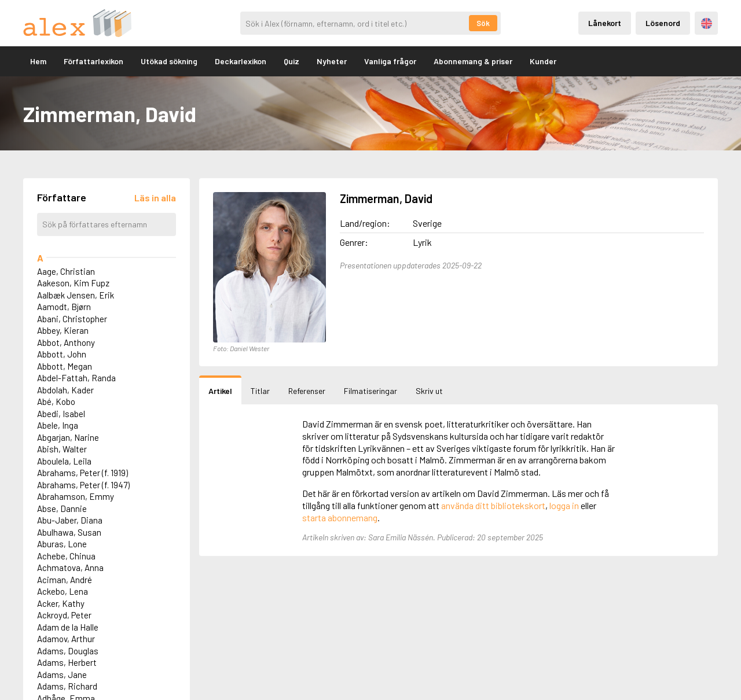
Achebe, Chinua (66, 556)
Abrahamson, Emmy (76, 496)
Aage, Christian (66, 271)
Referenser (307, 391)
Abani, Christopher (72, 319)
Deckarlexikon (241, 61)
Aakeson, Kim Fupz (73, 283)
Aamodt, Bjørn (64, 307)
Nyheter (332, 61)
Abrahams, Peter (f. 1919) (82, 473)
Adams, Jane (62, 675)
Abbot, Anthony (66, 342)
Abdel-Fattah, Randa (76, 378)
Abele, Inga (58, 425)
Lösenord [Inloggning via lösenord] (663, 23)
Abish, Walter (62, 449)
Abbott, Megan (65, 366)
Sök (483, 23)
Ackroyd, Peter (64, 615)
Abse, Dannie (62, 509)
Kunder (543, 61)
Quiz (291, 61)
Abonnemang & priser (473, 61)
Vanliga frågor (390, 61)
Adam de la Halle (68, 627)
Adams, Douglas (68, 651)
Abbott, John (62, 354)
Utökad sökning (169, 61)
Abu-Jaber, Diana (70, 520)
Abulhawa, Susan (69, 532)
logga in (564, 505)
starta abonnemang (340, 517)
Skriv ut (429, 391)
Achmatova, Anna (70, 568)
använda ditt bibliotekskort (493, 505)
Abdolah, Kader (65, 390)
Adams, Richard (67, 686)
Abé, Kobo (56, 401)
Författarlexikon (93, 61)
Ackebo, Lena (63, 591)
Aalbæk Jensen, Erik (76, 295)
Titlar (260, 391)
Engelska (707, 23)
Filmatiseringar (370, 391)
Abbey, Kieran (63, 330)
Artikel (220, 391)
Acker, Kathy (61, 603)
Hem (38, 61)
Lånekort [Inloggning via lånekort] (605, 23)
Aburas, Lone (62, 544)
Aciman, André (65, 580)
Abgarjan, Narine (68, 437)
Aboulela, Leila (64, 461)
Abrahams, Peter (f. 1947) (83, 485)
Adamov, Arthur (66, 639)
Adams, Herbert (67, 662)
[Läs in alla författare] (155, 198)
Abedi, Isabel (61, 414)
